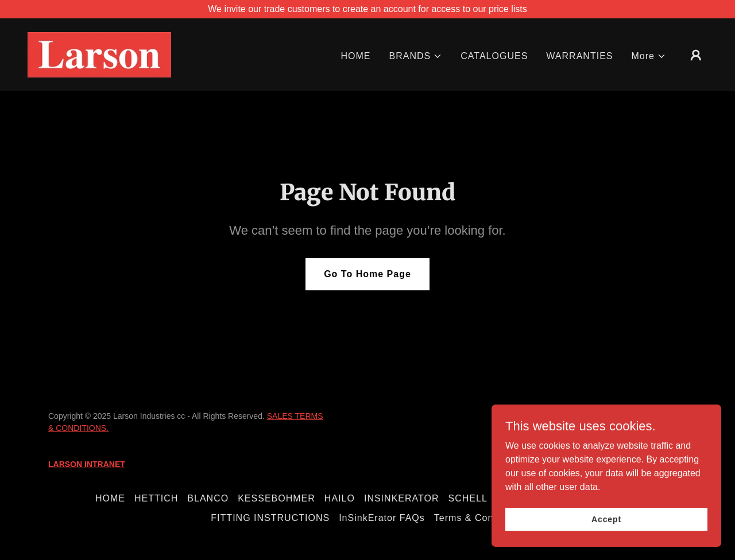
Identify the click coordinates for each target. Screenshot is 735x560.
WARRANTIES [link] (579, 56)
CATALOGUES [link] (494, 56)
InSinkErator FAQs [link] (382, 518)
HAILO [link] (340, 498)
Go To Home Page (367, 274)
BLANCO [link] (208, 498)
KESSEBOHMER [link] (276, 498)
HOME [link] (355, 56)
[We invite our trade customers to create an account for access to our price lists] (367, 9)
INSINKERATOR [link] (402, 498)
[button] (416, 56)
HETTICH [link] (156, 498)
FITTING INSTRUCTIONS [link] (270, 518)
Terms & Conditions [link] (479, 518)
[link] (99, 54)
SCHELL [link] (468, 498)
